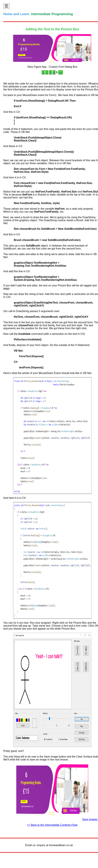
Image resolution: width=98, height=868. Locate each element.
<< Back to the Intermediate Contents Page (52, 825)
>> (61, 72)
